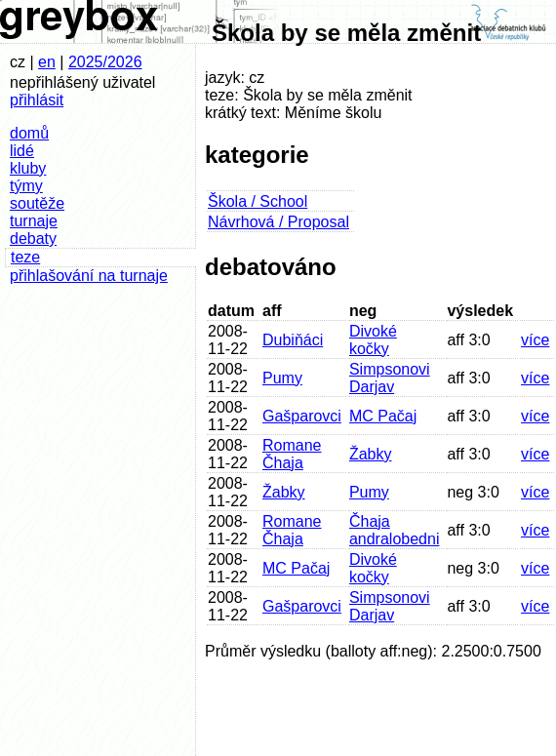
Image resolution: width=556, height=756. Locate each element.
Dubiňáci (293, 340)
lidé (22, 151)
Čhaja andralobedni (395, 530)
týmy (26, 186)
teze (25, 257)
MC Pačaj (383, 416)
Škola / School (258, 201)
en (47, 62)
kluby (28, 168)
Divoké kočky (373, 340)
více (535, 340)
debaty (33, 239)
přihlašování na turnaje (89, 276)
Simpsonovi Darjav (390, 378)
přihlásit (37, 100)
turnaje (34, 221)
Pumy (282, 378)
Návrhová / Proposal (278, 222)
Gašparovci (302, 416)
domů (29, 133)
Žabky (371, 454)
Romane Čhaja (292, 454)
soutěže (37, 203)
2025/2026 (105, 62)
